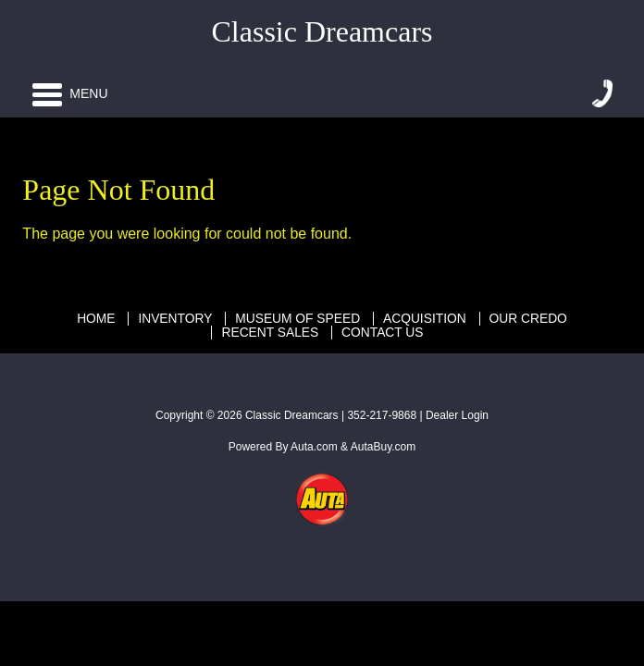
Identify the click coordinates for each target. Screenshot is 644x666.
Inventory (175, 319)
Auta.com (314, 447)
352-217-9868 (382, 415)
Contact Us (382, 333)
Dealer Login (457, 415)
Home (96, 319)
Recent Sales (270, 333)
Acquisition (425, 319)
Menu (70, 93)
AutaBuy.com (383, 447)
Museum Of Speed (297, 319)
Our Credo (528, 319)
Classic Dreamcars (292, 415)
